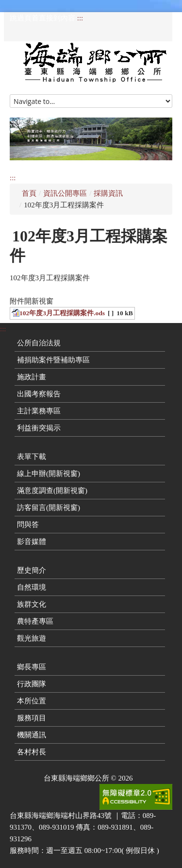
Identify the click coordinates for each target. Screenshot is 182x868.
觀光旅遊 (32, 638)
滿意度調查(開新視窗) (52, 491)
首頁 (29, 193)
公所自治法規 (39, 343)
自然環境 (32, 587)
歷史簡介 (32, 570)
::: (80, 18)
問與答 (28, 525)
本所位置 (32, 701)
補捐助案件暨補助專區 (53, 360)
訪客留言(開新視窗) (49, 508)
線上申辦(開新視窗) (49, 474)
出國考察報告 (39, 394)
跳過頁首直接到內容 (42, 18)
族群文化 (32, 604)
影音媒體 (32, 542)
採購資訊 (108, 193)
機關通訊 (32, 735)
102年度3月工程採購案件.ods (62, 313)
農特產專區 (35, 621)
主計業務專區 (39, 411)
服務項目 (32, 718)
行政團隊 (32, 684)
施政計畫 (32, 377)
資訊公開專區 (65, 193)
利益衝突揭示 (39, 428)
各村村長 (32, 752)
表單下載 (32, 457)
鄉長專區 (32, 667)
